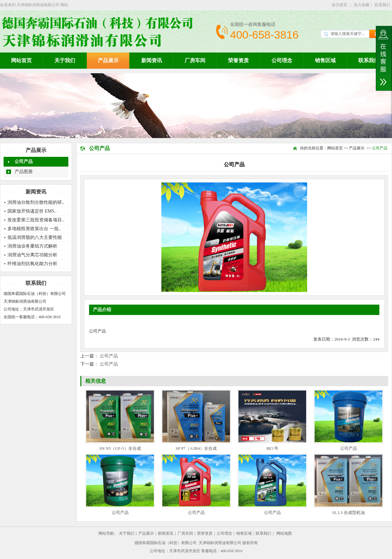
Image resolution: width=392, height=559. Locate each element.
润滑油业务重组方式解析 (32, 246)
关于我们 (65, 60)
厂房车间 (195, 60)
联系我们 (382, 5)
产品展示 (108, 60)
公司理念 (282, 60)
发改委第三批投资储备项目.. (36, 220)
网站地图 (284, 533)
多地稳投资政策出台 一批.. (34, 229)
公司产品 (24, 162)
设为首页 (340, 5)
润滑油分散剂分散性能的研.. (36, 202)
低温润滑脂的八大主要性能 (35, 237)
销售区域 (325, 60)
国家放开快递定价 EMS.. (32, 211)
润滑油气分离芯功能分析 (32, 255)
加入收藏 (362, 5)
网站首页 (335, 148)
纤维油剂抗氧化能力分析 (32, 264)
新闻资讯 (152, 60)
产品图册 (24, 172)
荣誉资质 (238, 60)
